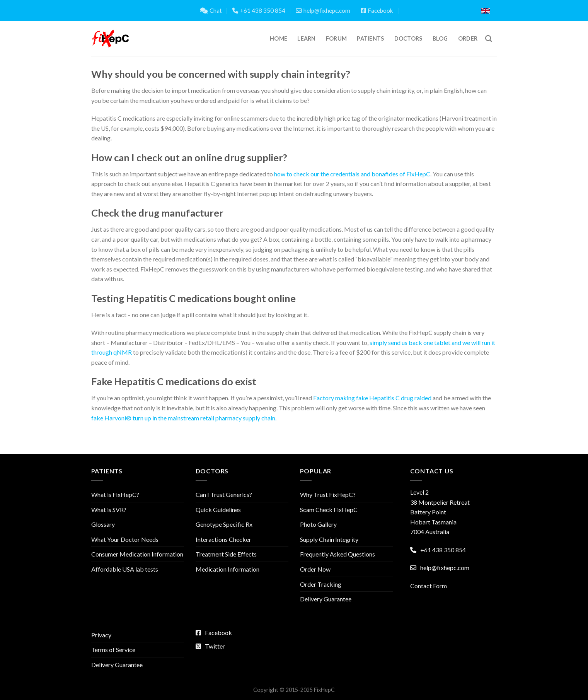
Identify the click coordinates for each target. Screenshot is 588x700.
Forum (336, 38)
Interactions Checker (223, 539)
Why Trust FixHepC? (328, 494)
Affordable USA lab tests (125, 569)
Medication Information (228, 569)
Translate (448, 11)
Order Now (315, 569)
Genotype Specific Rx (224, 524)
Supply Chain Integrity (329, 539)
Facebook (377, 10)
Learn (306, 38)
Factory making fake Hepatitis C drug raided (372, 398)
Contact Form (429, 586)
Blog (440, 38)
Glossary (103, 524)
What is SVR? (109, 510)
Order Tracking (321, 584)
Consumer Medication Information (137, 554)
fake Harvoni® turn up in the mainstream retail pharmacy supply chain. (184, 418)
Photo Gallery (318, 524)
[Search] (488, 39)
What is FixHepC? (115, 494)
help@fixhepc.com (323, 10)
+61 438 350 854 (259, 10)
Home (279, 38)
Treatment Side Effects (226, 554)
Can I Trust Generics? (224, 494)
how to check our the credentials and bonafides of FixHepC (352, 174)
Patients (370, 38)
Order (468, 38)
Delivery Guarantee (326, 599)
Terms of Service (113, 650)
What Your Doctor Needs (125, 539)
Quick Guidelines (218, 510)
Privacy (101, 635)
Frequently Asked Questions (337, 554)
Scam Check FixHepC (329, 510)
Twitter (210, 646)
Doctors (408, 38)
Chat (211, 10)
